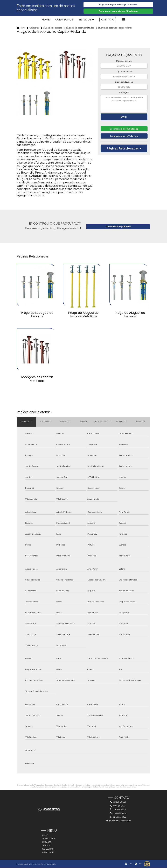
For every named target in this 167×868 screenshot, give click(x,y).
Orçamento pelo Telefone (124, 137)
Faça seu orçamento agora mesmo (118, 5)
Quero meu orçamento (118, 227)
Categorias (34, 28)
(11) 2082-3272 (118, 814)
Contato (108, 20)
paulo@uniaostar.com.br (118, 821)
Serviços (85, 20)
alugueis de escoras (53, 28)
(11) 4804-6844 (118, 817)
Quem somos (64, 20)
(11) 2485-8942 (118, 802)
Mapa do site (49, 853)
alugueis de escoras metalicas (80, 28)
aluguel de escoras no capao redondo (115, 28)
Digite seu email (124, 72)
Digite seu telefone (124, 82)
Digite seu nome (124, 61)
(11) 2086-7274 (118, 810)
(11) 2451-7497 (118, 806)
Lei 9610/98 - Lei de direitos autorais (121, 787)
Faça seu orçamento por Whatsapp (118, 11)
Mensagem (124, 93)
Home (46, 20)
